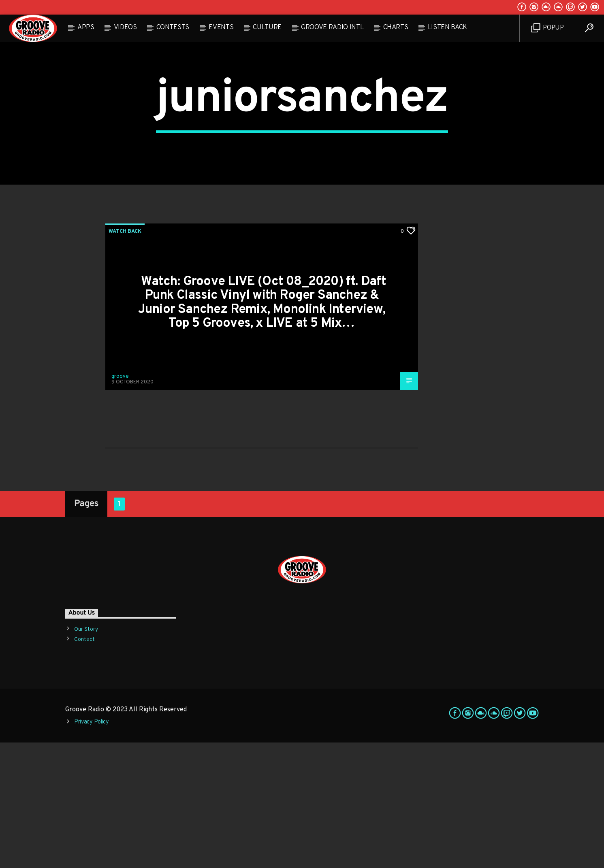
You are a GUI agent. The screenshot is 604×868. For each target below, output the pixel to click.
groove (120, 502)
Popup (547, 28)
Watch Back (125, 357)
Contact (84, 765)
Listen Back (447, 28)
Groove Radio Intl (332, 28)
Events (221, 28)
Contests (173, 28)
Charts (396, 28)
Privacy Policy (92, 847)
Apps (86, 28)
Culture (267, 28)
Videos (125, 28)
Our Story (86, 754)
